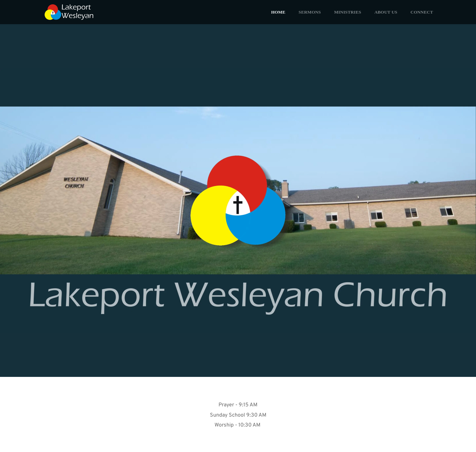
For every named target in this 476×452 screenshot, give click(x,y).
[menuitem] (278, 12)
